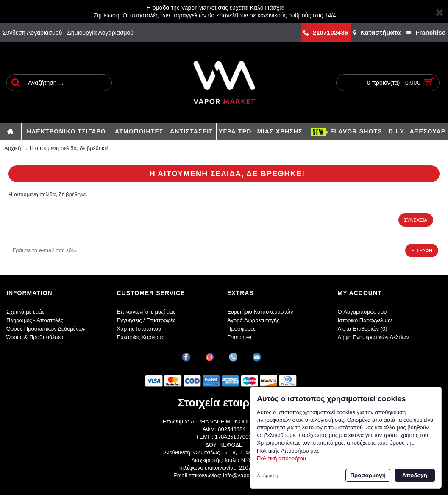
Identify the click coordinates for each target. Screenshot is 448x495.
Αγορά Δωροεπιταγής (253, 320)
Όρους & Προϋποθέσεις (35, 337)
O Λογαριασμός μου (362, 312)
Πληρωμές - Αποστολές (35, 320)
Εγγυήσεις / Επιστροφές (146, 320)
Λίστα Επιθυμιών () (363, 329)
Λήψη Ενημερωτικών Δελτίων (374, 337)
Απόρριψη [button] (267, 476)
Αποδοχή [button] (415, 475)
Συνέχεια (416, 220)
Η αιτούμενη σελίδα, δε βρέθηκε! (69, 148)
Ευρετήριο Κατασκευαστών (260, 312)
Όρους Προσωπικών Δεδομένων (46, 329)
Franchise (239, 337)
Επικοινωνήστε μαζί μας (146, 312)
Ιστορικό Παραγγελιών (365, 320)
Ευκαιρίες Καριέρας (141, 337)
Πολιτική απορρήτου (281, 458)
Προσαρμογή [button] (368, 475)
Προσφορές (241, 329)
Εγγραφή (422, 250)
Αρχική (13, 148)
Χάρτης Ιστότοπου (139, 329)
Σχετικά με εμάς (25, 312)
